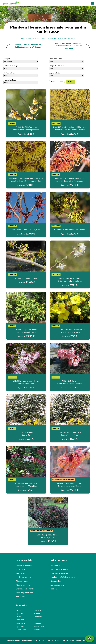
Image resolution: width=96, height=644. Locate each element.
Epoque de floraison (56, 66)
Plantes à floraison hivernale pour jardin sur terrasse (58, 38)
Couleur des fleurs (56, 59)
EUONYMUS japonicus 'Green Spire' (21, 627)
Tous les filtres (57, 82)
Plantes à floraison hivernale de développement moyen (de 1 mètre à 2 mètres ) (68, 46)
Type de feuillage (10, 80)
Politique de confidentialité (32, 640)
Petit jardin (21, 573)
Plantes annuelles (23, 585)
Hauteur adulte (9, 73)
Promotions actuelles (59, 570)
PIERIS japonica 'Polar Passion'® (20, 615)
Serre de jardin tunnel (25, 593)
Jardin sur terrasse (24, 577)
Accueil (23, 38)
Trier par (7, 59)
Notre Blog (55, 589)
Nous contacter (57, 581)
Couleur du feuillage (11, 66)
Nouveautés (55, 566)
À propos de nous (58, 585)
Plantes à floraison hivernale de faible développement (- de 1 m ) (28, 46)
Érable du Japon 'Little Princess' (39, 627)
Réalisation (73, 640)
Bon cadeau (21, 597)
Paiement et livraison (59, 573)
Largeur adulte (54, 73)
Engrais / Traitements (25, 589)
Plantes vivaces (22, 581)
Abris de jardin (22, 570)
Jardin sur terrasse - (34, 38)
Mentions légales (13, 640)
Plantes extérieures (24, 566)
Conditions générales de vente (63, 577)
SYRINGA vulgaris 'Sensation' (38, 614)
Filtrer (71, 82)
